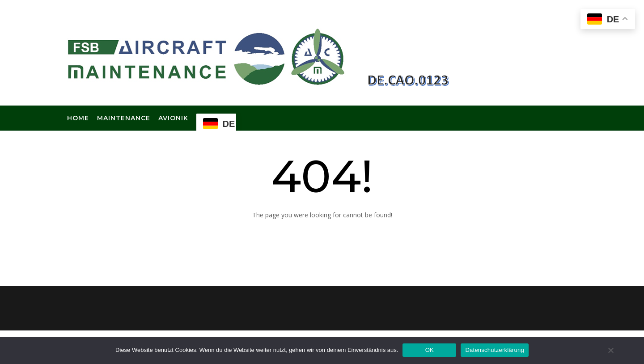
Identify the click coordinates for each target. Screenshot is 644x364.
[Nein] (610, 350)
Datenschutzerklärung (494, 350)
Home (78, 119)
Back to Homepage (322, 236)
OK (430, 350)
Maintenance (124, 119)
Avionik (173, 119)
